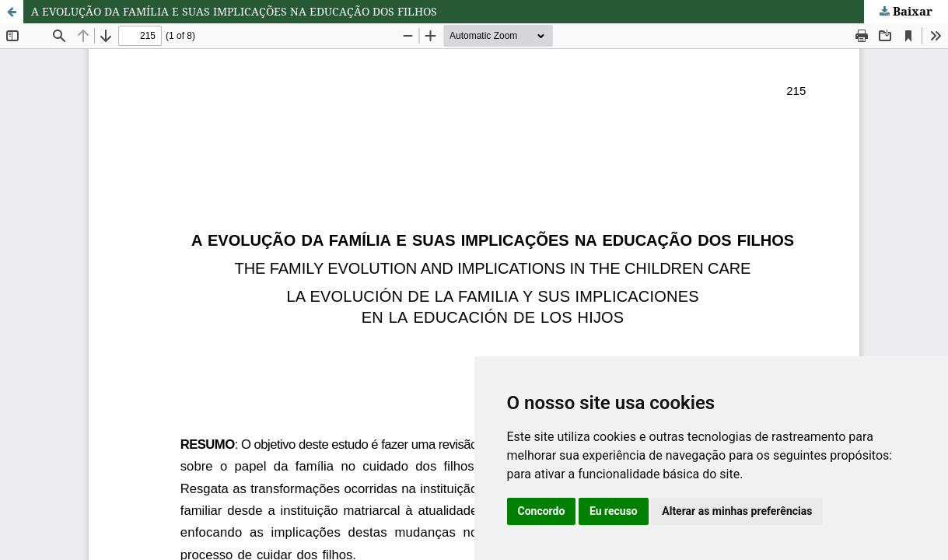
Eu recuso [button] (614, 511)
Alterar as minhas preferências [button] (737, 511)
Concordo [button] (542, 511)
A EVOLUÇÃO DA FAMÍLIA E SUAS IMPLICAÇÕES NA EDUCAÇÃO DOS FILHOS (234, 11)
